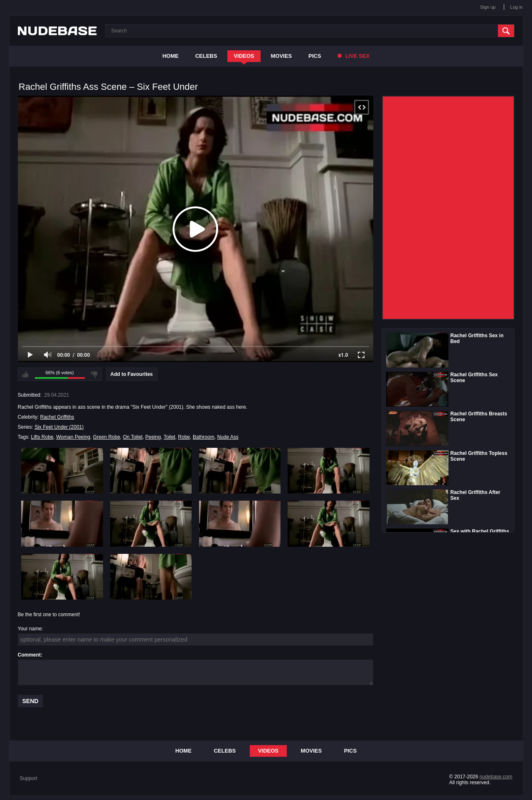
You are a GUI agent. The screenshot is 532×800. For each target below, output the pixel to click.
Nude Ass (228, 437)
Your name (30, 629)
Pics (315, 56)
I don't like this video (94, 374)
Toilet (170, 437)
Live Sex (353, 56)
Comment (29, 655)
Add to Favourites (132, 374)
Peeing (153, 437)
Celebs (206, 56)
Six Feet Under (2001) (59, 427)
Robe (184, 437)
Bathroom (204, 437)
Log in (517, 7)
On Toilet (133, 437)
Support (29, 778)
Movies (282, 56)
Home (171, 56)
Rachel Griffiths (57, 417)
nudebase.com (496, 777)
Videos (244, 56)
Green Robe (107, 437)
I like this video (25, 374)
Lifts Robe (42, 437)
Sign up (488, 7)
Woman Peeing (73, 437)
